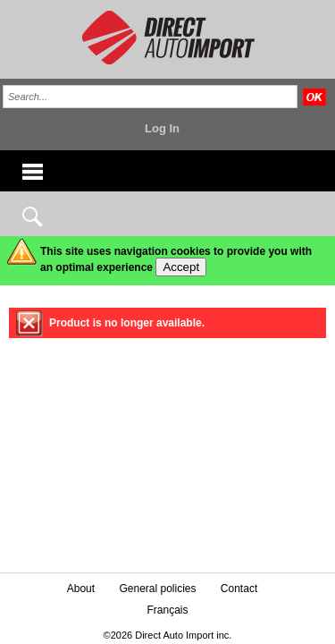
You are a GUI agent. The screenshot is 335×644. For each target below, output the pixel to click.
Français (167, 610)
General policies (157, 589)
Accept (181, 267)
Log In (162, 128)
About (81, 589)
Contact (239, 589)
